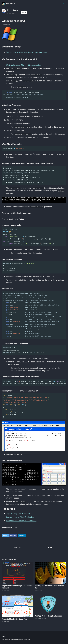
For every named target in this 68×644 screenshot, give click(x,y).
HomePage (11, 3)
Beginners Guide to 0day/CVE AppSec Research (17, 587)
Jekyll (18, 640)
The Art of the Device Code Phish (15, 619)
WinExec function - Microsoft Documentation (24, 65)
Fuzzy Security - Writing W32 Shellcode (21, 521)
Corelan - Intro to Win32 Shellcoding (20, 517)
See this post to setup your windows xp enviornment (27, 52)
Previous (18, 548)
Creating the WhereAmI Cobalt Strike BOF (49, 587)
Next (50, 548)
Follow (24, 12)
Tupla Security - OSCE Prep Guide (19, 514)
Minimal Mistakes (25, 640)
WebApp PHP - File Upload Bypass (48, 616)
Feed (3, 636)
